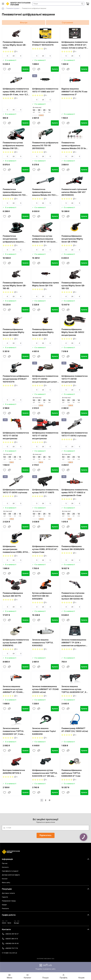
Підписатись (46, 835)
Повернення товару (9, 901)
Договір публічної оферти (11, 875)
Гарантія (5, 897)
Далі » (49, 800)
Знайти (82, 4)
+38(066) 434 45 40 (10, 943)
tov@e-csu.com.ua (9, 953)
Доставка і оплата (8, 893)
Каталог (5, 879)
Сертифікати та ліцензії (10, 871)
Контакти (5, 867)
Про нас (5, 863)
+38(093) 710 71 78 (10, 948)
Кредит (4, 905)
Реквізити (5, 908)
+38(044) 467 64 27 (10, 934)
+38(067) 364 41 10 (10, 939)
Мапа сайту (6, 883)
